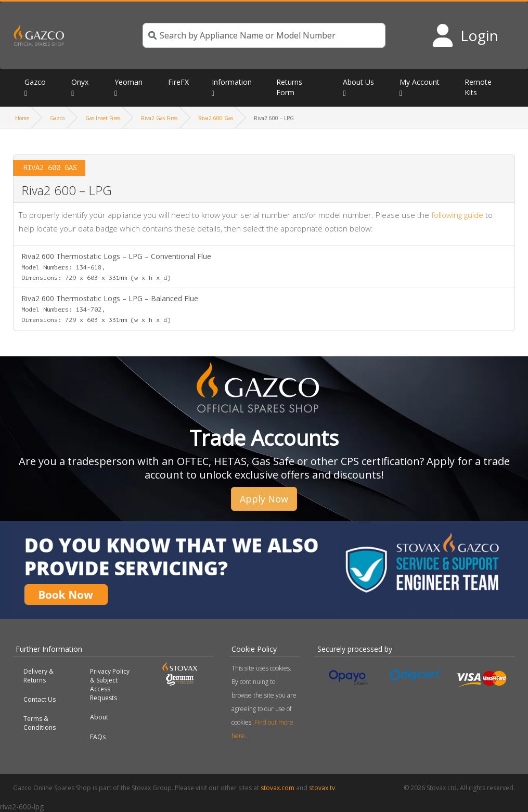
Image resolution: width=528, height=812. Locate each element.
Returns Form (289, 87)
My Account (420, 82)
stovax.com (278, 788)
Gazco (35, 82)
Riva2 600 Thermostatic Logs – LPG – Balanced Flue (110, 308)
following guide (457, 215)
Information (232, 82)
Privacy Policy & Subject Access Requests (110, 685)
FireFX (178, 82)
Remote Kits (478, 87)
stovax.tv (322, 788)
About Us (358, 82)
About (99, 717)
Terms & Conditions (40, 723)
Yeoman (128, 82)
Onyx (80, 82)
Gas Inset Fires (103, 118)
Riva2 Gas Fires (159, 118)
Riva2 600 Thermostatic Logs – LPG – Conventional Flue (116, 266)
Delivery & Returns (38, 676)
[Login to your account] (465, 35)
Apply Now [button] (264, 499)
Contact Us (40, 699)
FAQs (98, 737)
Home (22, 118)
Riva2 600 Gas (216, 118)
